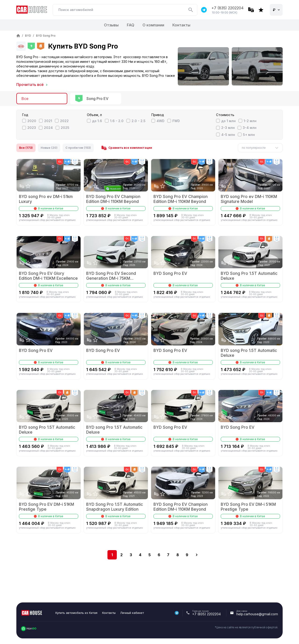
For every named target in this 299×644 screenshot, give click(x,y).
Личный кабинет (132, 613)
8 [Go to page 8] (178, 555)
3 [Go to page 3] (131, 555)
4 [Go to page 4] (140, 555)
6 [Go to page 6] (159, 555)
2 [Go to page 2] (121, 555)
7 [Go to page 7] (168, 555)
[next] (197, 555)
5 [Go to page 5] (149, 555)
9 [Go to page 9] (187, 555)
